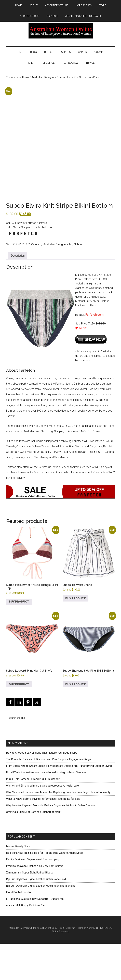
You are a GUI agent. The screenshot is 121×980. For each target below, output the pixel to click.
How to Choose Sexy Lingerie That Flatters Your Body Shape (42, 789)
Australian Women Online (60, 31)
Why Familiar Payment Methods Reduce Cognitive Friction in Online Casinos (51, 842)
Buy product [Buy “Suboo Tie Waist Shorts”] (76, 635)
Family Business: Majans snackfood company (33, 896)
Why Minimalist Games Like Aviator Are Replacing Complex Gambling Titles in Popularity (58, 829)
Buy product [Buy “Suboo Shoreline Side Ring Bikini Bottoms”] (76, 721)
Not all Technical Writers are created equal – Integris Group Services (46, 809)
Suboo (78, 281)
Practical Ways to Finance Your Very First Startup (35, 902)
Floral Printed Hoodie (19, 929)
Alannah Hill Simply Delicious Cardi (27, 942)
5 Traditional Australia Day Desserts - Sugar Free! (35, 935)
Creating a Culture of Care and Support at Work (33, 848)
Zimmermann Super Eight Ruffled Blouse (30, 909)
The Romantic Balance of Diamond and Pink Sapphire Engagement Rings (49, 796)
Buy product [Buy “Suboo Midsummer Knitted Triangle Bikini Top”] (19, 638)
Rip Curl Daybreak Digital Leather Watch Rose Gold (36, 915)
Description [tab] (18, 292)
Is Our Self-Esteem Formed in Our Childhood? (33, 815)
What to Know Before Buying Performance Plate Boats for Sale (43, 835)
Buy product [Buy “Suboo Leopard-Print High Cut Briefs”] (19, 721)
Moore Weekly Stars (18, 883)
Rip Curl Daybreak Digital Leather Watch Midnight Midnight (40, 922)
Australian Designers (44, 77)
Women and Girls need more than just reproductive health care (42, 822)
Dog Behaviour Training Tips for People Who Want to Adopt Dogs (44, 889)
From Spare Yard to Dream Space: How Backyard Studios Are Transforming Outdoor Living (59, 802)
